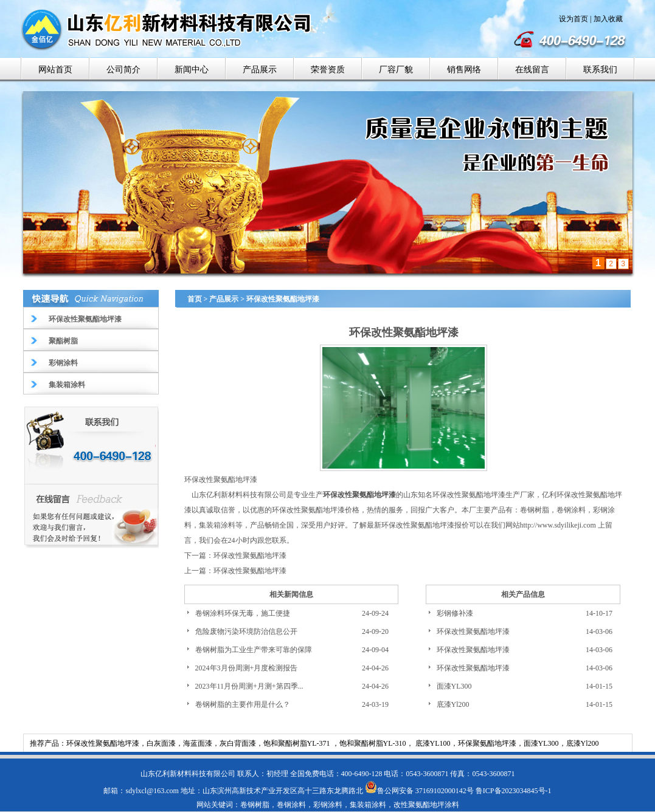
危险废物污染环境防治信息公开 (246, 631)
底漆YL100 (433, 743)
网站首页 (55, 70)
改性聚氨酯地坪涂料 (426, 805)
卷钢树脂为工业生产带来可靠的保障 (254, 650)
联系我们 (600, 70)
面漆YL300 (454, 686)
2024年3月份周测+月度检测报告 (247, 668)
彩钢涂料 (63, 363)
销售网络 (464, 70)
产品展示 (260, 70)
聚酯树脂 (63, 341)
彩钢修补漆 (455, 613)
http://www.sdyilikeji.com (558, 525)
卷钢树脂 (535, 510)
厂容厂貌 (396, 70)
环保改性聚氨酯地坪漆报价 (425, 525)
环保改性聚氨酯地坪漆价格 (316, 510)
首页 (195, 299)
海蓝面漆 (198, 743)
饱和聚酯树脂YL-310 (373, 743)
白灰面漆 (161, 743)
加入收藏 (608, 19)
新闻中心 (192, 70)
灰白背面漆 (238, 743)
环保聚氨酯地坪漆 (487, 743)
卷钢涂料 (571, 510)
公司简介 (123, 70)
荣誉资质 (328, 70)
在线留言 (532, 70)
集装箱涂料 (67, 385)
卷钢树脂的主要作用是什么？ (243, 704)
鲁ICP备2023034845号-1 (514, 791)
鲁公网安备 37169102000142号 (419, 791)
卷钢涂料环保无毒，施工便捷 (243, 613)
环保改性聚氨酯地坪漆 (85, 319)
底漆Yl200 (453, 704)
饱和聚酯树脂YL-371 (298, 743)
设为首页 (574, 19)
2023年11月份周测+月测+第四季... (249, 686)
